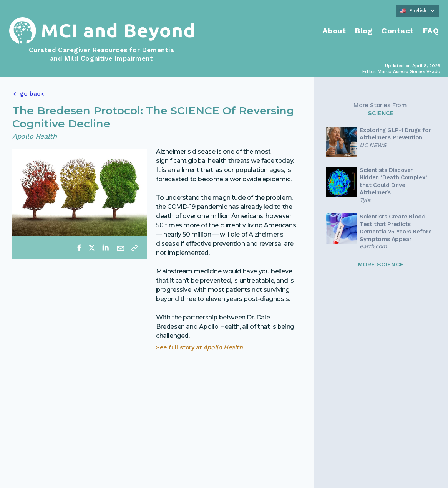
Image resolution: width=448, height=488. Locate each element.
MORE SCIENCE (381, 264)
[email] (121, 248)
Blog (364, 31)
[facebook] (79, 248)
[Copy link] (134, 248)
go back (32, 93)
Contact (398, 31)
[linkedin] (105, 248)
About (334, 31)
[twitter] (92, 248)
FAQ (431, 31)
